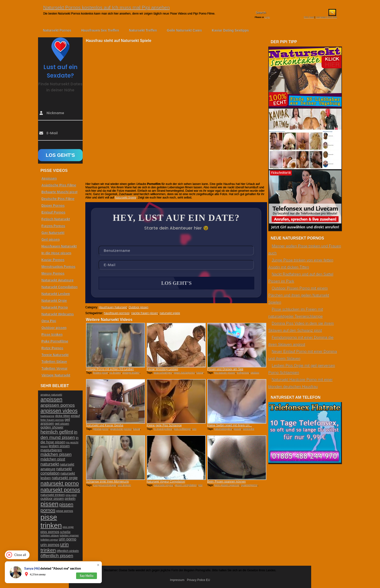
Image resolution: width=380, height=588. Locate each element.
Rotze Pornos (52, 348)
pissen (237, 429)
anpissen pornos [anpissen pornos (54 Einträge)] (58, 405)
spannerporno (249, 485)
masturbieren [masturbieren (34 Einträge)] (51, 450)
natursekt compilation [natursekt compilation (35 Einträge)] (56, 471)
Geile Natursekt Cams (184, 30)
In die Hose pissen (56, 253)
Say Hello (87, 576)
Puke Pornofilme (55, 341)
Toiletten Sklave (54, 362)
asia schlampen (163, 373)
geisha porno (101, 429)
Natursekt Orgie (54, 301)
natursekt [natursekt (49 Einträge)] (50, 464)
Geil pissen (51, 239)
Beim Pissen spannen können (226, 482)
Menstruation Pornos (58, 267)
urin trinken (124, 485)
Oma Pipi (49, 321)
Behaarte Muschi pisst (59, 192)
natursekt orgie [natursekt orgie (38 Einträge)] (65, 478)
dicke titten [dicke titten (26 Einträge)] (63, 416)
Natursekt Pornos (57, 30)
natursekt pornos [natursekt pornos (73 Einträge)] (60, 490)
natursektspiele (223, 429)
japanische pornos (121, 429)
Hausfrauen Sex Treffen (100, 30)
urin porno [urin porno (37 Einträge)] (68, 539)
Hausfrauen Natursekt (113, 307)
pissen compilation (186, 485)
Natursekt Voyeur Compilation (166, 482)
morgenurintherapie (105, 485)
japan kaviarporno (184, 373)
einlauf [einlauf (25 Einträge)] (75, 416)
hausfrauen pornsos (117, 313)
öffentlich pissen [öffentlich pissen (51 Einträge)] (57, 556)
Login (267, 17)
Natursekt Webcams (58, 314)
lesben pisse (100, 373)
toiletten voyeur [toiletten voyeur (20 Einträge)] (49, 540)
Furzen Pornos (53, 226)
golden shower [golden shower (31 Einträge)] (52, 427)
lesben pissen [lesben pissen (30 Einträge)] (59, 446)
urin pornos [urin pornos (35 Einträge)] (50, 545)
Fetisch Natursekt (56, 219)
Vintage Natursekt (56, 375)
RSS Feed (309, 17)
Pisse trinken (52, 334)
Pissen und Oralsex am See (225, 369)
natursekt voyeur (163, 485)
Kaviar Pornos (53, 260)
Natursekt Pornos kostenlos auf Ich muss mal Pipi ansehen (106, 8)
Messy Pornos (53, 273)
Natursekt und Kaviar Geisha (105, 425)
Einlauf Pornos (53, 212)
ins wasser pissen (225, 373)
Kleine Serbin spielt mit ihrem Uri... (230, 425)
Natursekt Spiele (126, 198)
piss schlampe (182, 429)
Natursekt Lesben (56, 294)
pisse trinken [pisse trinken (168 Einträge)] (51, 521)
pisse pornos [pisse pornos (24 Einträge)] (65, 511)
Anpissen (49, 178)
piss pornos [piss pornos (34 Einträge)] (50, 532)
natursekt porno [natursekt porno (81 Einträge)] (60, 483)
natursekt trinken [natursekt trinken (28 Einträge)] (53, 495)
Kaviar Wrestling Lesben (162, 369)
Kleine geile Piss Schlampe (164, 425)
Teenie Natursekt (55, 355)
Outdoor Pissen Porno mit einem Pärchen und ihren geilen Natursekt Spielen (299, 295)
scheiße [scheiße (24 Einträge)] (65, 532)
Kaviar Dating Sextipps (230, 30)
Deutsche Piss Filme (58, 199)
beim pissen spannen (227, 485)
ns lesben (115, 373)
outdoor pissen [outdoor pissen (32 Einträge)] (52, 499)
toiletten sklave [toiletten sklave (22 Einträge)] (50, 535)
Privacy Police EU (198, 580)
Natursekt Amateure (58, 280)
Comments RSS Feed (326, 17)
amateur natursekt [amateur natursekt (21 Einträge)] (51, 395)
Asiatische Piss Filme (59, 185)
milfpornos (243, 373)
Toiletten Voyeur (55, 368)
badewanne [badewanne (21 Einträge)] (47, 416)
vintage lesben (131, 373)
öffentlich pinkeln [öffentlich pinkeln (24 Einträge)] (68, 551)
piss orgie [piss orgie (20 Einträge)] (68, 527)
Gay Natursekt (53, 233)
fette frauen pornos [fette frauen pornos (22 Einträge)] (52, 420)
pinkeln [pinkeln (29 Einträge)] (70, 499)
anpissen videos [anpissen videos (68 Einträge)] (59, 411)
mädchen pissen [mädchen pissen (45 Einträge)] (56, 454)
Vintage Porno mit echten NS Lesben (110, 369)
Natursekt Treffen (143, 30)
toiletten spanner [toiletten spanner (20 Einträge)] (69, 535)
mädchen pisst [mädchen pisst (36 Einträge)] (53, 459)
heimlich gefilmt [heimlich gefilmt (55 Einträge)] (57, 432)
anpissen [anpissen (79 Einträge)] (51, 399)
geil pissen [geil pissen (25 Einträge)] (62, 424)
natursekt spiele (170, 313)
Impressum (177, 580)
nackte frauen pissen (145, 313)
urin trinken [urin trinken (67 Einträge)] (55, 547)
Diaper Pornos (53, 206)
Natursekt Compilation (59, 287)
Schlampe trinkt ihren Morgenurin (107, 482)
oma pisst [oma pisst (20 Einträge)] (71, 495)
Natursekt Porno (55, 307)
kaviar (200, 373)
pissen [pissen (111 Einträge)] (49, 504)
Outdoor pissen (139, 307)
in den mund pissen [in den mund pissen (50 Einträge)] (59, 435)
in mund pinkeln (163, 429)
